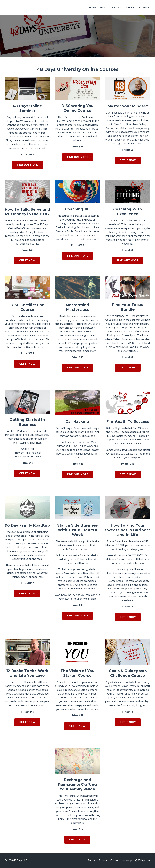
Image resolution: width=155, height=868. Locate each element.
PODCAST (117, 8)
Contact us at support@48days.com (130, 860)
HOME (92, 8)
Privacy (103, 860)
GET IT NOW (128, 160)
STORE (130, 8)
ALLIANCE (143, 8)
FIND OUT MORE (27, 165)
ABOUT (104, 8)
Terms (92, 860)
